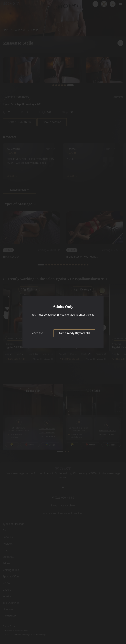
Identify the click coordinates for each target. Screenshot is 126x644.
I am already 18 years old (74, 333)
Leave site (37, 333)
